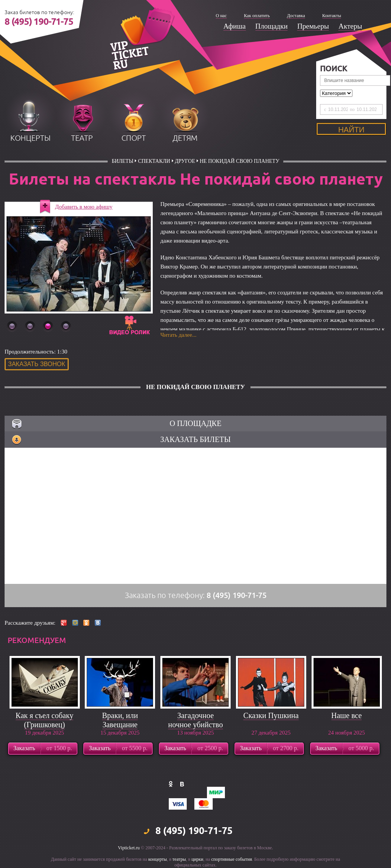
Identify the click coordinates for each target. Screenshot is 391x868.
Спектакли (154, 161)
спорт (134, 138)
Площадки (272, 26)
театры (179, 859)
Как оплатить (257, 16)
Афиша (235, 26)
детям (185, 138)
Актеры (350, 26)
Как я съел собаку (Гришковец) (44, 720)
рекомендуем (37, 640)
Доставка (296, 16)
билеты (122, 161)
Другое (185, 161)
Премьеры (313, 26)
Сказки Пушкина (271, 715)
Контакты (332, 16)
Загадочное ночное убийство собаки (195, 725)
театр (82, 138)
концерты (30, 138)
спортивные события (231, 859)
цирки (197, 859)
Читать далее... (178, 335)
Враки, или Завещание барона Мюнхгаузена (120, 729)
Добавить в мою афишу (84, 207)
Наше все (347, 715)
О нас (221, 16)
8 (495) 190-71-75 (39, 22)
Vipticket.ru (129, 848)
